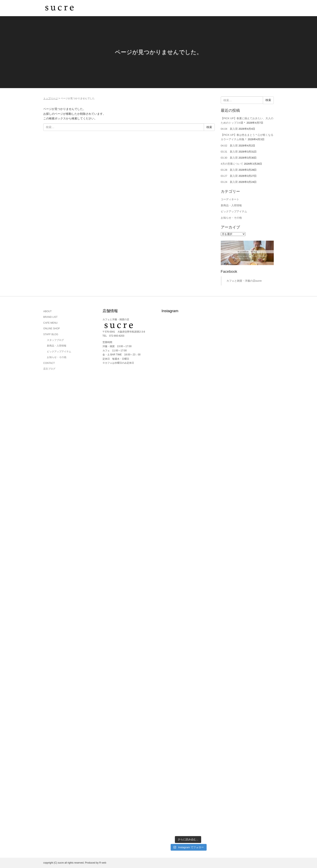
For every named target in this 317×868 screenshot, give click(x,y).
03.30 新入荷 (229, 158)
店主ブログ (49, 369)
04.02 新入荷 (229, 146)
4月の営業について (232, 164)
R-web (103, 863)
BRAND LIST (50, 317)
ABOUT (47, 311)
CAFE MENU (50, 323)
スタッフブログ (55, 340)
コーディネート (230, 199)
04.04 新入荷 (229, 129)
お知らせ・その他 (231, 218)
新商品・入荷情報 (231, 205)
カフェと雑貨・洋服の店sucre (244, 281)
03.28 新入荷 (229, 170)
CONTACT (49, 363)
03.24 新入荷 (229, 182)
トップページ (51, 98)
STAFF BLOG (51, 334)
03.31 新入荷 (229, 152)
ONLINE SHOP (52, 329)
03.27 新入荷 (229, 176)
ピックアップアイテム (234, 211)
